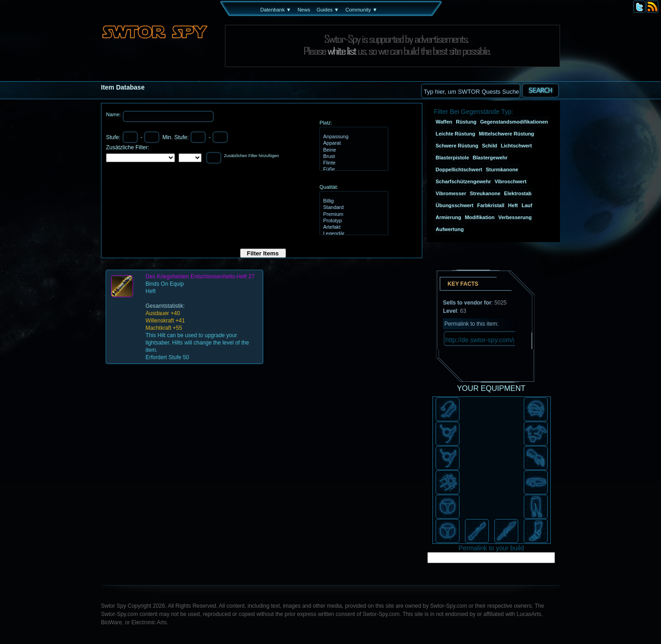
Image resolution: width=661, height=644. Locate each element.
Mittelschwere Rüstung (506, 134)
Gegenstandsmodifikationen (514, 122)
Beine (353, 150)
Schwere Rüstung (457, 146)
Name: (114, 114)
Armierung (448, 217)
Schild (490, 146)
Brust (353, 157)
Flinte (353, 163)
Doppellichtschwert (459, 169)
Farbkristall (491, 205)
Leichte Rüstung (455, 134)
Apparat (353, 143)
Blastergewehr (490, 158)
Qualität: (329, 187)
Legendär (353, 234)
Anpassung (353, 137)
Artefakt (353, 227)
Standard (353, 208)
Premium (353, 215)
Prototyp (353, 221)
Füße (353, 169)
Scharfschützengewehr (463, 181)
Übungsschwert (455, 205)
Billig (353, 201)
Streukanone (485, 193)
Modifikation (480, 217)
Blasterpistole (452, 158)
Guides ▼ (328, 10)
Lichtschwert (516, 146)
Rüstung (466, 122)
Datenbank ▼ (276, 10)
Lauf (527, 205)
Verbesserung (515, 217)
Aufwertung (450, 229)
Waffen (444, 122)
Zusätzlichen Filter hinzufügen (252, 156)
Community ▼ (361, 10)
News (304, 10)
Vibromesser (451, 193)
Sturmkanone (502, 169)
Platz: (326, 123)
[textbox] (471, 91)
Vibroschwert (510, 181)
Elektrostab (518, 193)
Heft (513, 205)
